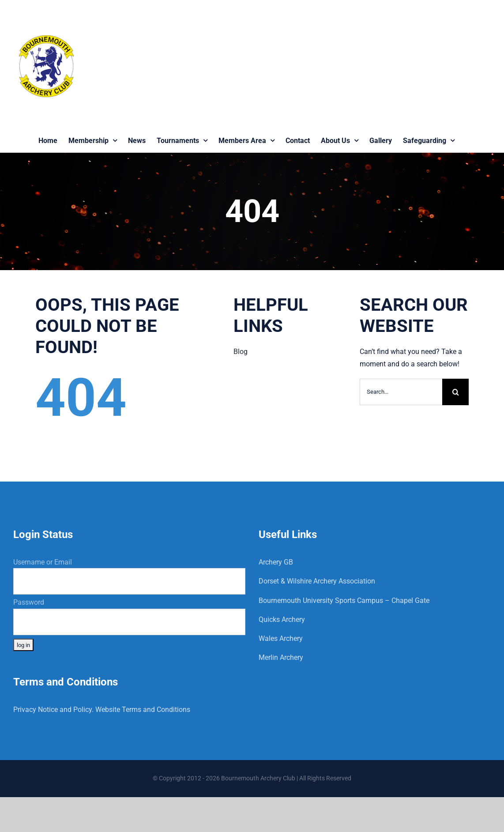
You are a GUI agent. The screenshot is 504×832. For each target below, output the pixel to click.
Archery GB (276, 562)
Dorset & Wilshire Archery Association (317, 581)
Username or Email (43, 562)
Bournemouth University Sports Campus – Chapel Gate (344, 600)
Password (29, 602)
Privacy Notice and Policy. (53, 710)
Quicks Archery (282, 619)
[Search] (455, 392)
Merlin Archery (281, 657)
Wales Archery (281, 638)
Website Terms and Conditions (143, 710)
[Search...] (401, 392)
